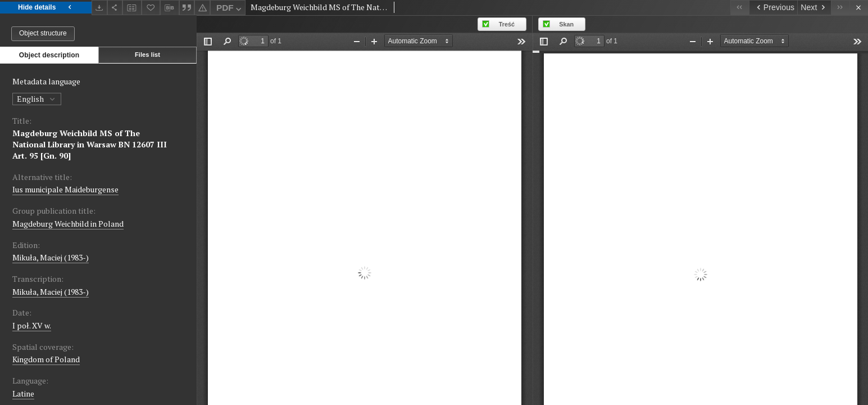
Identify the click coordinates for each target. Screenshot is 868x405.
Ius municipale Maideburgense (65, 189)
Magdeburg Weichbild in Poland (68, 224)
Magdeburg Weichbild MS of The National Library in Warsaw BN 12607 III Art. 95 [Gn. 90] (90, 144)
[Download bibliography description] (170, 8)
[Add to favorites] (151, 8)
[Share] (115, 8)
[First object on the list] (740, 8)
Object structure (43, 33)
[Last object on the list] (840, 8)
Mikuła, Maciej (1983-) (51, 257)
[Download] (99, 8)
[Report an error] (202, 8)
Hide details (46, 8)
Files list (147, 55)
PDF (230, 9)
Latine (23, 393)
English (37, 99)
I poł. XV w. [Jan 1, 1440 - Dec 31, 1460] (32, 325)
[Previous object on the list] (773, 8)
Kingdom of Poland (46, 359)
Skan (566, 24)
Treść (507, 24)
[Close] (859, 8)
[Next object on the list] (814, 8)
